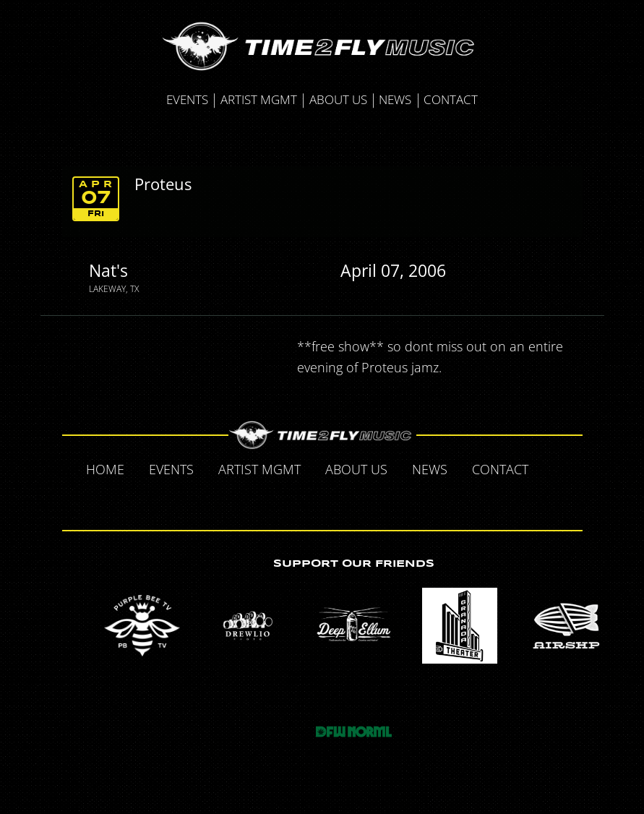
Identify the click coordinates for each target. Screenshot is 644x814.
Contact (451, 99)
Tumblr (323, 500)
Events (187, 99)
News (395, 99)
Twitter (293, 500)
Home (105, 469)
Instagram (353, 500)
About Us (338, 99)
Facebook (556, 468)
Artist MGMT (259, 99)
